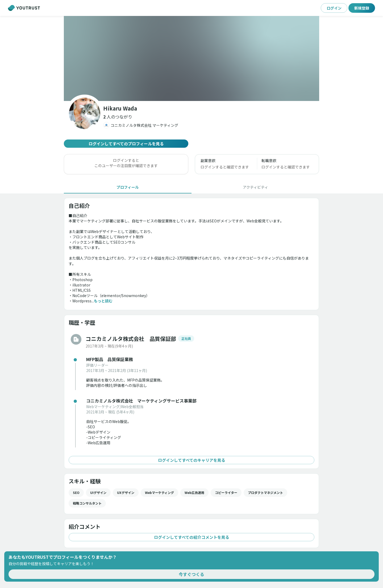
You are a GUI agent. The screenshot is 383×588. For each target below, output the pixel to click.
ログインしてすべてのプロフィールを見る (126, 144)
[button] (191, 58)
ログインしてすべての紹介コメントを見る (191, 537)
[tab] (128, 187)
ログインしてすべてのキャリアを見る (191, 460)
